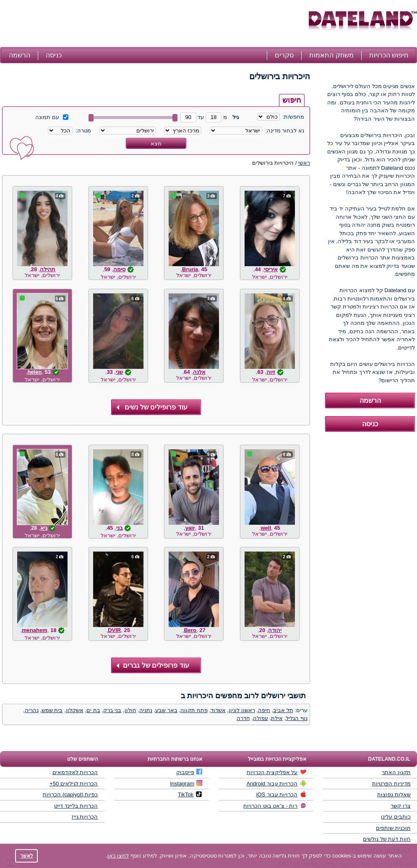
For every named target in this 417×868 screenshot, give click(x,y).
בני (120, 528)
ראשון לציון (242, 710)
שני (119, 372)
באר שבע (166, 710)
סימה (119, 269)
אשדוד (218, 710)
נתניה (146, 710)
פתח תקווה (194, 710)
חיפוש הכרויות (389, 55)
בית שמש (52, 710)
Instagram (186, 783)
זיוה (271, 372)
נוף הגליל (297, 718)
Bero (190, 630)
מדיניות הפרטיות (391, 784)
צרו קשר (401, 806)
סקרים (284, 55)
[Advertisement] (153, 24)
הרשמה (20, 55)
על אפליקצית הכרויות (276, 772)
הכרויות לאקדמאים (75, 772)
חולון (130, 710)
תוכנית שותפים (393, 828)
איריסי (271, 269)
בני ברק (112, 710)
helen (34, 372)
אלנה (199, 372)
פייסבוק (189, 772)
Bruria (190, 269)
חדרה (243, 718)
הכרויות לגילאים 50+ (74, 784)
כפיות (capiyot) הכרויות (70, 794)
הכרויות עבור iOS (281, 794)
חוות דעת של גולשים (387, 839)
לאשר (27, 856)
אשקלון (75, 710)
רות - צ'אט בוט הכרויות (275, 806)
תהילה (48, 269)
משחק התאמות (331, 55)
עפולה (261, 718)
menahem (35, 630)
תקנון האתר (396, 772)
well (266, 528)
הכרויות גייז (85, 817)
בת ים (93, 710)
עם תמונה (52, 117)
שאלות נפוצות (394, 794)
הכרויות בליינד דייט (76, 806)
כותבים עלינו (396, 817)
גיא (44, 528)
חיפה (264, 710)
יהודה (275, 630)
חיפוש (292, 100)
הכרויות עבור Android (276, 783)
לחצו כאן (118, 856)
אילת (277, 718)
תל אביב (283, 710)
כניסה (54, 55)
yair (190, 528)
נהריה (32, 710)
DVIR (114, 630)
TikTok (190, 794)
